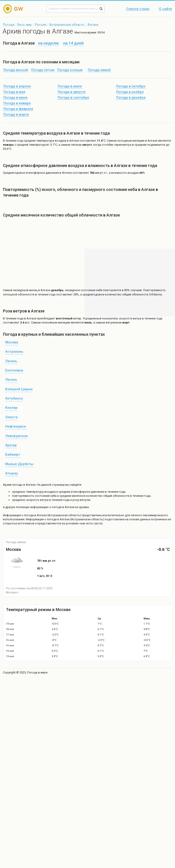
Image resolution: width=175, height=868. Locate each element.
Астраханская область (67, 25)
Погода (9, 25)
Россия (41, 25)
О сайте (165, 9)
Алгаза (93, 25)
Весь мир (25, 25)
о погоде (28, 515)
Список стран (138, 9)
